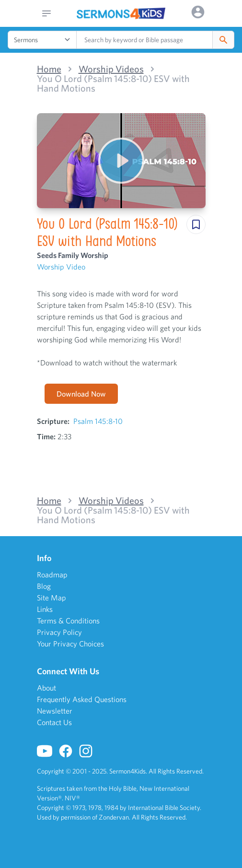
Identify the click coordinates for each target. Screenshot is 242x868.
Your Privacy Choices (70, 644)
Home (49, 69)
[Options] (198, 12)
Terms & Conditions (68, 621)
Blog (44, 586)
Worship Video (61, 267)
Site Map (52, 598)
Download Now (81, 394)
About (46, 688)
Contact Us (54, 722)
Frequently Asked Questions (82, 699)
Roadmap (52, 575)
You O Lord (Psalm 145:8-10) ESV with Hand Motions (113, 83)
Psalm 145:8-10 (98, 421)
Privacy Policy (59, 632)
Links (45, 609)
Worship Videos (111, 69)
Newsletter (55, 711)
